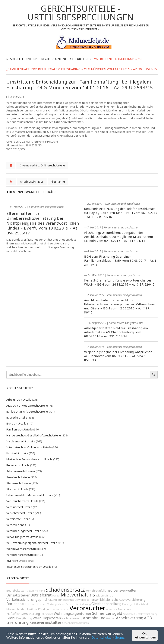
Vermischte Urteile (18, 519)
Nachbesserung (72, 618)
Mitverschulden (16, 609)
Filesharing (58, 182)
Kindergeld (129, 604)
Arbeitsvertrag (130, 618)
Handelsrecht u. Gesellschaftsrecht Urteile (34, 435)
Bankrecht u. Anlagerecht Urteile (27, 412)
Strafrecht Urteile (17, 489)
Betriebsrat (41, 595)
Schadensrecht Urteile (21, 471)
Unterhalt (112, 609)
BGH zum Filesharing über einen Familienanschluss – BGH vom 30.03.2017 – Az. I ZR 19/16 (120, 261)
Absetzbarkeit (143, 604)
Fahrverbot (47, 614)
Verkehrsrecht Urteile (20, 513)
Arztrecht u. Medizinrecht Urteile (27, 406)
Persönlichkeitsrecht (104, 600)
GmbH (12, 618)
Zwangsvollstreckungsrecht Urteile (29, 567)
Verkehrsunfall (95, 591)
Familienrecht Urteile (20, 429)
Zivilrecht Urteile (17, 561)
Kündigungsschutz (62, 600)
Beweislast (82, 600)
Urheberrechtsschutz (34, 604)
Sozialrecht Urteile (18, 477)
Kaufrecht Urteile (17, 453)
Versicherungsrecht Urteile (24, 531)
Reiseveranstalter (45, 622)
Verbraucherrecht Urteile (22, 501)
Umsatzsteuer (18, 595)
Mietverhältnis (78, 595)
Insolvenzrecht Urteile (21, 441)
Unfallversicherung (147, 614)
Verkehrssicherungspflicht (28, 599)
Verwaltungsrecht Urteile (22, 537)
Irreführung (18, 622)
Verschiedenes (16, 525)
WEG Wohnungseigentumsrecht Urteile (32, 543)
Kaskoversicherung (132, 600)
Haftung (111, 618)
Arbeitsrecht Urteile (19, 400)
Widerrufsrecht (105, 596)
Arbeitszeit (129, 614)
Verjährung (25, 618)
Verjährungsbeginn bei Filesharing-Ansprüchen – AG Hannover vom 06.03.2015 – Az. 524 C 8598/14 (120, 356)
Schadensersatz (65, 590)
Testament (125, 609)
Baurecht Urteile (17, 417)
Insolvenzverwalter (121, 590)
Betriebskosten (16, 591)
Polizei (56, 596)
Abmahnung (94, 618)
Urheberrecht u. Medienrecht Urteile (30, 495)
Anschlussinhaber (32, 182)
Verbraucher (87, 608)
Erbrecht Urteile (16, 423)
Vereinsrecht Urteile (19, 507)
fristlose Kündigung (40, 609)
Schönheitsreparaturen (75, 623)
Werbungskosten (47, 618)
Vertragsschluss (56, 604)
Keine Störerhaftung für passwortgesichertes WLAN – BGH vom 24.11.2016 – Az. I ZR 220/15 (119, 282)
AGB (148, 618)
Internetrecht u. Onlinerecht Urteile (42, 165)
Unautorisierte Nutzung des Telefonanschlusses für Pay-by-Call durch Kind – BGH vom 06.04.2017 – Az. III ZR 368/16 (121, 213)
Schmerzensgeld (107, 613)
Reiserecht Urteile (18, 465)
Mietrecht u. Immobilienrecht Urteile (29, 459)
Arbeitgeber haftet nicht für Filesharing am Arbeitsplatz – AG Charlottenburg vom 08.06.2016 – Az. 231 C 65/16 (116, 332)
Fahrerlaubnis (61, 609)
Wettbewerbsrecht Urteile (23, 549)
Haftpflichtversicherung (23, 614)
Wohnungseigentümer (73, 614)
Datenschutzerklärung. (108, 638)
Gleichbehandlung (106, 604)
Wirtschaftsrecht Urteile (22, 555)
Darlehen (14, 604)
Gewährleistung (36, 591)
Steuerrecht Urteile (19, 483)
